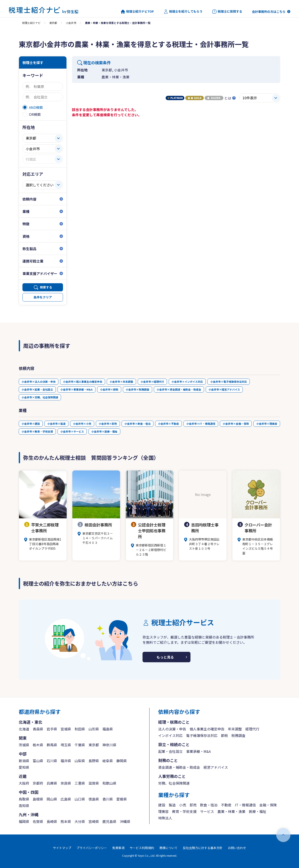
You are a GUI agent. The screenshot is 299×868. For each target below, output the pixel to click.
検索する (46, 287)
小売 (183, 805)
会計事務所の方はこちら (269, 12)
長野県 (94, 761)
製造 (172, 805)
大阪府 (24, 783)
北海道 (24, 729)
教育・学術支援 (184, 811)
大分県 (80, 821)
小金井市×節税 (109, 389)
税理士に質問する (227, 12)
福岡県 (24, 821)
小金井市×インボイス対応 (187, 382)
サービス (207, 811)
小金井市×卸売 (108, 424)
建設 (162, 805)
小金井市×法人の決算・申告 (39, 382)
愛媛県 (122, 799)
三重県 (80, 783)
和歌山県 (109, 783)
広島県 (66, 799)
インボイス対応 (170, 735)
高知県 (24, 806)
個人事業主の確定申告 (207, 729)
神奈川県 (109, 745)
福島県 (108, 729)
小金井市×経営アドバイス (224, 389)
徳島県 (94, 799)
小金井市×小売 (82, 424)
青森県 (38, 729)
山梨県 (80, 761)
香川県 (108, 799)
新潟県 (24, 761)
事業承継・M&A (198, 751)
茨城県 (24, 745)
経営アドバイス (216, 767)
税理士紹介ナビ (31, 23)
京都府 (38, 783)
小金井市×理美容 (267, 424)
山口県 (80, 799)
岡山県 (52, 799)
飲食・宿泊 (209, 805)
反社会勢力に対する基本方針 (203, 848)
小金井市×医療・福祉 (104, 431)
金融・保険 (268, 805)
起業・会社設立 (170, 751)
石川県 (52, 761)
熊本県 (66, 821)
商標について (168, 848)
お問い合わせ (237, 848)
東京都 (53, 23)
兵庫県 (52, 783)
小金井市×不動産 (168, 424)
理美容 (163, 811)
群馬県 (52, 745)
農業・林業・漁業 (231, 811)
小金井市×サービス (72, 431)
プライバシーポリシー (92, 848)
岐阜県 (108, 761)
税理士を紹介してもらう (183, 12)
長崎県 (52, 821)
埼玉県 (66, 745)
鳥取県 (24, 799)
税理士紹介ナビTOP (137, 12)
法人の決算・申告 (172, 729)
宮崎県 (94, 821)
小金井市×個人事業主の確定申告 (83, 382)
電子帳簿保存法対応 (202, 735)
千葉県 (80, 745)
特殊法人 (165, 818)
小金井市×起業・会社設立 (37, 389)
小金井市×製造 (56, 424)
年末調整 (235, 729)
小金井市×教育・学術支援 (37, 431)
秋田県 (80, 729)
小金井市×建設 (31, 424)
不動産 (226, 805)
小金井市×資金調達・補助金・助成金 (179, 389)
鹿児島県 (109, 821)
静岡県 (122, 761)
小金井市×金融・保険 (236, 424)
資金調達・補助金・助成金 (179, 767)
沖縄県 (125, 821)
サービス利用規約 (142, 848)
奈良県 (66, 783)
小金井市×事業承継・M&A (76, 389)
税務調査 (238, 735)
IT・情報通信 (245, 805)
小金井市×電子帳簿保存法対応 (229, 382)
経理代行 (252, 729)
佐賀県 (38, 821)
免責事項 (118, 848)
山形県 (94, 729)
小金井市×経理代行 (152, 382)
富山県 (38, 761)
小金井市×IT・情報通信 (201, 424)
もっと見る (165, 657)
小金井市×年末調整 (121, 382)
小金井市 (71, 23)
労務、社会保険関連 (174, 783)
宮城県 (66, 729)
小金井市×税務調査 (138, 389)
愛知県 (24, 767)
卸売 (193, 805)
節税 (224, 735)
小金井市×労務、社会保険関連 (40, 397)
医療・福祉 (258, 811)
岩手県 (52, 729)
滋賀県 (94, 783)
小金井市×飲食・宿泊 (138, 424)
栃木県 (38, 745)
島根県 (38, 799)
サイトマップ (62, 848)
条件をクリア (43, 297)
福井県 (66, 761)
